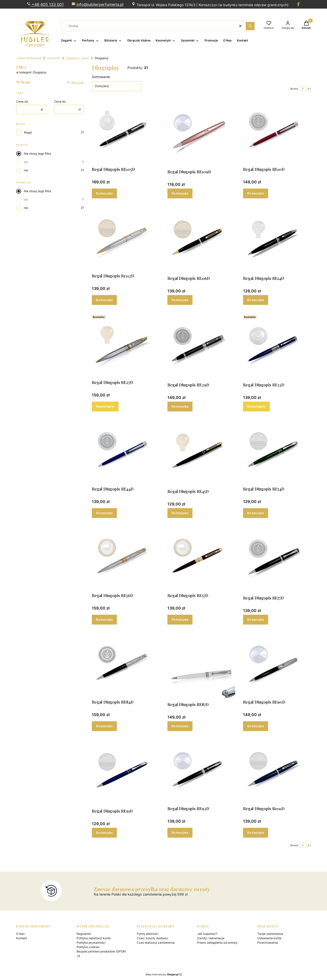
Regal (28, 132)
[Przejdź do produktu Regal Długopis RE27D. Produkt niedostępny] (126, 345)
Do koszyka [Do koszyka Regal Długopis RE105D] (104, 193)
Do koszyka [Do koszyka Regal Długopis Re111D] (256, 833)
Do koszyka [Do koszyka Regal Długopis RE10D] (256, 193)
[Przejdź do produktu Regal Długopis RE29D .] (201, 347)
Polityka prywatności (91, 943)
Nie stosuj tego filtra (37, 154)
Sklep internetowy (162, 974)
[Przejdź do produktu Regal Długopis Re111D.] (277, 772)
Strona (294, 89)
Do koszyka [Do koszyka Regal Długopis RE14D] (256, 300)
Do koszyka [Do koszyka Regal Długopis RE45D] (180, 513)
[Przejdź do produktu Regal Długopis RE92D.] (201, 772)
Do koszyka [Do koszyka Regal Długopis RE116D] (180, 300)
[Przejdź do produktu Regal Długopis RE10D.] (277, 132)
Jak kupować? (207, 934)
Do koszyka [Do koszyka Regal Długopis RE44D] (104, 513)
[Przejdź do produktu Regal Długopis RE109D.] (201, 134)
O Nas (20, 934)
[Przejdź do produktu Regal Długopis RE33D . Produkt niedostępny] (277, 347)
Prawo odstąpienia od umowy (217, 943)
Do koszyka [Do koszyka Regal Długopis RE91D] (104, 833)
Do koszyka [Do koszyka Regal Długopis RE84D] (104, 726)
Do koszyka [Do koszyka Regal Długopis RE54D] (256, 513)
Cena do (60, 102)
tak (26, 162)
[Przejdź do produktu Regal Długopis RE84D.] (126, 665)
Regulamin (84, 934)
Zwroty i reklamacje (211, 938)
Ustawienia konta (269, 938)
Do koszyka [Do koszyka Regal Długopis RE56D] (104, 619)
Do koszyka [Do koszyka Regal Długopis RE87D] (180, 726)
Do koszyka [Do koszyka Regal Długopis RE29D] (180, 406)
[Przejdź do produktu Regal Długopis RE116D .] (201, 240)
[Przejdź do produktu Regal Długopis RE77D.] (277, 560)
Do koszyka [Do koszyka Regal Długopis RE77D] (256, 619)
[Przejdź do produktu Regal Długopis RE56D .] (126, 558)
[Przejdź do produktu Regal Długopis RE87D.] (201, 666)
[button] (250, 26)
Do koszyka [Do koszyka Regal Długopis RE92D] (180, 833)
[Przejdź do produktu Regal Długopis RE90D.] (277, 665)
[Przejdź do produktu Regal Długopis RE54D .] (277, 452)
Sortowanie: (101, 77)
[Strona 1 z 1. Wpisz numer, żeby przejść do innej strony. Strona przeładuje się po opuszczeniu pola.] (303, 89)
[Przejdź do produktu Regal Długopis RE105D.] (126, 132)
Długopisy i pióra (77, 58)
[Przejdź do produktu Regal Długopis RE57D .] (201, 558)
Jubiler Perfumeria (29, 58)
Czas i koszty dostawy (152, 938)
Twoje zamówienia (270, 934)
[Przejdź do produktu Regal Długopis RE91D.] (126, 773)
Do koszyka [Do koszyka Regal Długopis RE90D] (256, 726)
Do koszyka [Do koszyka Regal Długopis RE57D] (180, 619)
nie (26, 170)
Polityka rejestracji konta (94, 938)
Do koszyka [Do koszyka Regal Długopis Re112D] (104, 300)
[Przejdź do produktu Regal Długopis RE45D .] (201, 453)
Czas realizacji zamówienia (156, 943)
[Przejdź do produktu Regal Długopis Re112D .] (126, 239)
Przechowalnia (268, 943)
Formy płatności (148, 934)
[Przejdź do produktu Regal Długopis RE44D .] (126, 452)
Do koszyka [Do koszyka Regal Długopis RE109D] (180, 193)
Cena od (22, 102)
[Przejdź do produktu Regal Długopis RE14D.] (277, 240)
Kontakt (22, 938)
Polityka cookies (88, 947)
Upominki (54, 58)
